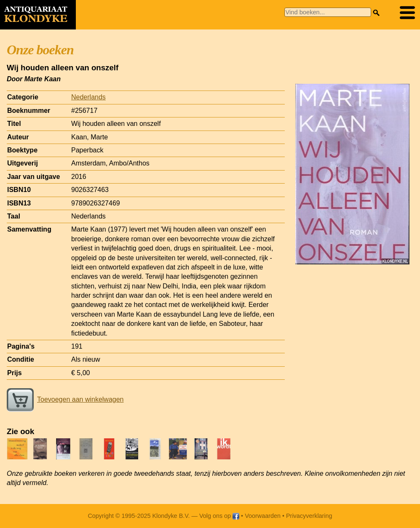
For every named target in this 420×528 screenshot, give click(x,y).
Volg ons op (219, 516)
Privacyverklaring (309, 516)
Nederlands (88, 97)
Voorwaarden (263, 516)
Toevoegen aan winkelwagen (65, 399)
